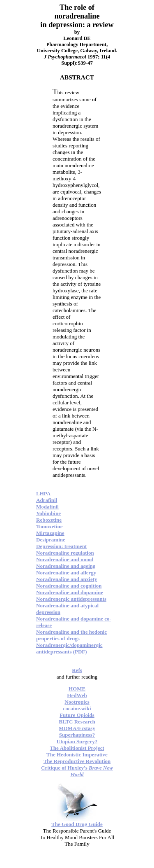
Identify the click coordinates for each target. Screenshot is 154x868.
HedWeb (77, 695)
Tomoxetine (49, 526)
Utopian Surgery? (77, 741)
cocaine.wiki (77, 708)
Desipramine (51, 540)
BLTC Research (77, 722)
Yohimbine (48, 513)
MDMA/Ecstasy (77, 728)
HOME (77, 689)
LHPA (43, 493)
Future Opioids (77, 715)
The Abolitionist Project (77, 748)
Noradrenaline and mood (65, 559)
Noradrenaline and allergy (66, 573)
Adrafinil (47, 500)
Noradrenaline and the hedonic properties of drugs (71, 635)
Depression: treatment (61, 546)
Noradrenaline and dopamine (70, 592)
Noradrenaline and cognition (69, 586)
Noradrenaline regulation (65, 553)
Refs (77, 670)
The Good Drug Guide (77, 824)
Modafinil (47, 507)
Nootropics (77, 702)
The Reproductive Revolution (77, 761)
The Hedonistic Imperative (77, 755)
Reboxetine (49, 520)
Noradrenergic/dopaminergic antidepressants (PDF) (69, 648)
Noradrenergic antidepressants (71, 599)
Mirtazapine (50, 533)
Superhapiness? (77, 735)
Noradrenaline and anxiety (67, 579)
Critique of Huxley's (77, 771)
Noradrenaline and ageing (66, 566)
